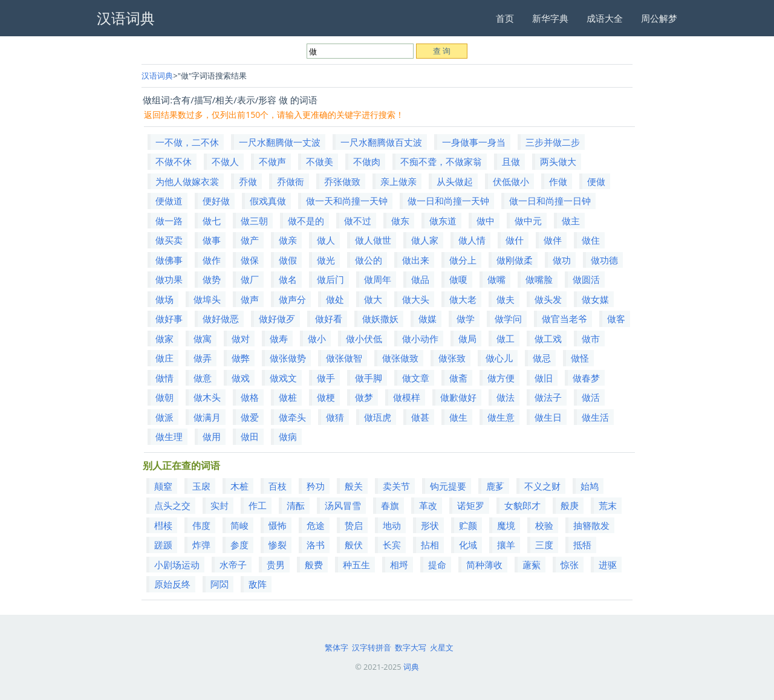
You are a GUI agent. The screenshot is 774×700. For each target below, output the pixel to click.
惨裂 (278, 545)
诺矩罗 (471, 505)
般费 (314, 565)
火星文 (442, 647)
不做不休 (174, 161)
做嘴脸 (539, 279)
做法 (506, 397)
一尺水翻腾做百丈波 (381, 142)
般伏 (354, 545)
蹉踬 (163, 545)
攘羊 (506, 545)
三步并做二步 (553, 142)
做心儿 (499, 358)
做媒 (428, 319)
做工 (506, 339)
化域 (468, 545)
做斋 (458, 378)
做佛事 (169, 260)
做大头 (416, 299)
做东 (400, 221)
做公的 (369, 260)
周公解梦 (659, 18)
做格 (250, 397)
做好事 (169, 319)
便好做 (216, 201)
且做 (511, 161)
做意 (203, 378)
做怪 (580, 358)
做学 (466, 319)
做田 (250, 436)
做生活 (595, 417)
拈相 (430, 545)
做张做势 (288, 358)
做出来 (416, 260)
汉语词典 (157, 76)
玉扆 (201, 486)
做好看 (329, 319)
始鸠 (590, 486)
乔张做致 (342, 181)
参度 (239, 545)
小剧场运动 (177, 565)
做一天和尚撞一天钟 (347, 201)
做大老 (463, 299)
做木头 (207, 397)
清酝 (296, 505)
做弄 (203, 358)
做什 (515, 240)
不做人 (225, 161)
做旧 (544, 378)
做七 (212, 221)
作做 (558, 181)
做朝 (164, 397)
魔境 (506, 525)
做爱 (250, 417)
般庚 (570, 505)
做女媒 (595, 299)
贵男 (276, 565)
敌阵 (258, 584)
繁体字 (337, 647)
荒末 (608, 505)
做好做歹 (277, 319)
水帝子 (233, 565)
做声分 (292, 299)
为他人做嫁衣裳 (187, 181)
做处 (335, 299)
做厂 (250, 279)
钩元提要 (448, 486)
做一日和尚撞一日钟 (550, 201)
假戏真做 (268, 201)
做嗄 (458, 279)
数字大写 (411, 647)
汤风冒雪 (343, 505)
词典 (411, 667)
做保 (250, 260)
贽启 (354, 525)
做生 (458, 417)
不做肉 (367, 161)
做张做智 (344, 358)
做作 (212, 260)
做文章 (416, 378)
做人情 (472, 240)
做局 (467, 339)
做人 (326, 240)
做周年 (378, 279)
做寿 (279, 339)
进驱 (608, 565)
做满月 (207, 417)
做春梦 (586, 378)
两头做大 (558, 161)
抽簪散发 (591, 525)
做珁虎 (378, 417)
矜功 (316, 486)
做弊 (241, 358)
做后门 (330, 279)
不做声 (272, 161)
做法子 (548, 397)
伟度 (201, 525)
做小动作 (420, 339)
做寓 (203, 339)
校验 (544, 525)
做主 (571, 221)
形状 (430, 525)
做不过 (358, 221)
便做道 (169, 201)
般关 (354, 486)
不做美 (320, 161)
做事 (212, 240)
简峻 (239, 525)
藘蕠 (532, 565)
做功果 (169, 279)
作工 (258, 505)
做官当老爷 (564, 319)
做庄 (164, 358)
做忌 (542, 358)
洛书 (316, 545)
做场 (164, 299)
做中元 (528, 221)
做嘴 (496, 279)
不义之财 (542, 486)
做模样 (407, 397)
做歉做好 (458, 397)
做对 (241, 339)
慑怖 (278, 525)
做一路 (169, 221)
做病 (288, 436)
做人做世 (373, 240)
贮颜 (468, 525)
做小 (317, 339)
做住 (591, 240)
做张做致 (400, 358)
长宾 (392, 545)
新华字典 (550, 18)
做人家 (425, 240)
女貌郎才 (522, 505)
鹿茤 (495, 486)
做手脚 (369, 378)
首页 (505, 18)
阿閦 (220, 584)
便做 (596, 181)
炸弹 (201, 545)
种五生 (356, 565)
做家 (164, 339)
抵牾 (582, 545)
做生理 (169, 436)
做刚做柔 (515, 260)
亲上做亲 (398, 181)
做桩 (288, 397)
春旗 (390, 505)
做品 (420, 279)
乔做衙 (291, 181)
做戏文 (283, 378)
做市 (591, 339)
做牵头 (292, 417)
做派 (164, 417)
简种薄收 (484, 565)
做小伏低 (364, 339)
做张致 (452, 358)
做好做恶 (221, 319)
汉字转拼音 (372, 647)
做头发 (548, 299)
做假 (288, 260)
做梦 (364, 397)
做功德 (604, 260)
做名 (288, 279)
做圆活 (586, 279)
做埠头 (207, 299)
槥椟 (163, 525)
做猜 (335, 417)
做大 (373, 299)
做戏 (241, 378)
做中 (486, 221)
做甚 (420, 417)
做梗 (326, 397)
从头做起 (455, 181)
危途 (316, 525)
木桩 (239, 486)
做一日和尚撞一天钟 (448, 201)
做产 (250, 240)
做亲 (288, 240)
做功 (562, 260)
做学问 (508, 319)
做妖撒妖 (380, 319)
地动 (392, 525)
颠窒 (163, 486)
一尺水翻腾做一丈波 (280, 142)
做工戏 (548, 339)
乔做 (248, 181)
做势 (212, 279)
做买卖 (169, 240)
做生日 (548, 417)
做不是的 (306, 221)
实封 (220, 505)
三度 (544, 545)
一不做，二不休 (187, 142)
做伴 (553, 240)
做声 (250, 299)
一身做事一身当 (474, 142)
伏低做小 (511, 181)
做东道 (443, 221)
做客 (616, 319)
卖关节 (396, 486)
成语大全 (605, 18)
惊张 (570, 565)
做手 (326, 378)
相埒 (399, 565)
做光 (326, 260)
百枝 (278, 486)
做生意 (501, 417)
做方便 (501, 378)
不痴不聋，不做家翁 (441, 161)
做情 (164, 378)
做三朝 (254, 221)
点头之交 (172, 505)
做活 (591, 397)
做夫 (506, 299)
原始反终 (172, 584)
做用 (212, 436)
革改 (428, 505)
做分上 (463, 260)
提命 (437, 565)
